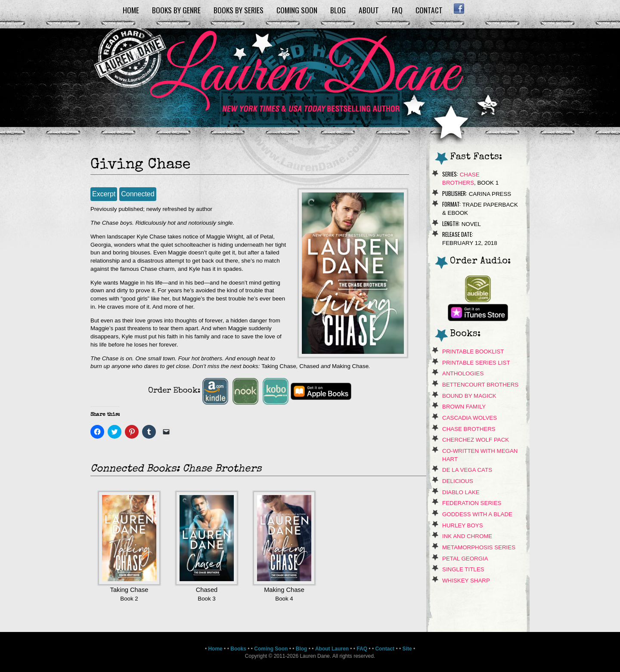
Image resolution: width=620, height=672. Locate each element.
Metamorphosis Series (479, 547)
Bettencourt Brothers (480, 385)
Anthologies (463, 373)
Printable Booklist (473, 351)
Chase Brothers (469, 429)
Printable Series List (476, 363)
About (369, 10)
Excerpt (104, 194)
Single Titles (463, 569)
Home (131, 10)
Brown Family (464, 407)
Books (238, 649)
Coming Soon (297, 10)
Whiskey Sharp (466, 581)
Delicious (458, 481)
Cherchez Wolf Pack (476, 440)
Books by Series (239, 10)
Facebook (459, 9)
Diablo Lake (461, 492)
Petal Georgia (465, 559)
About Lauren (332, 649)
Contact (429, 10)
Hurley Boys (463, 525)
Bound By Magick (469, 396)
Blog (338, 10)
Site (407, 649)
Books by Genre (176, 10)
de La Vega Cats (467, 470)
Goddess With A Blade (477, 514)
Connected (138, 194)
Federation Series (472, 503)
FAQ (397, 10)
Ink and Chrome (467, 536)
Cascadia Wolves (470, 418)
